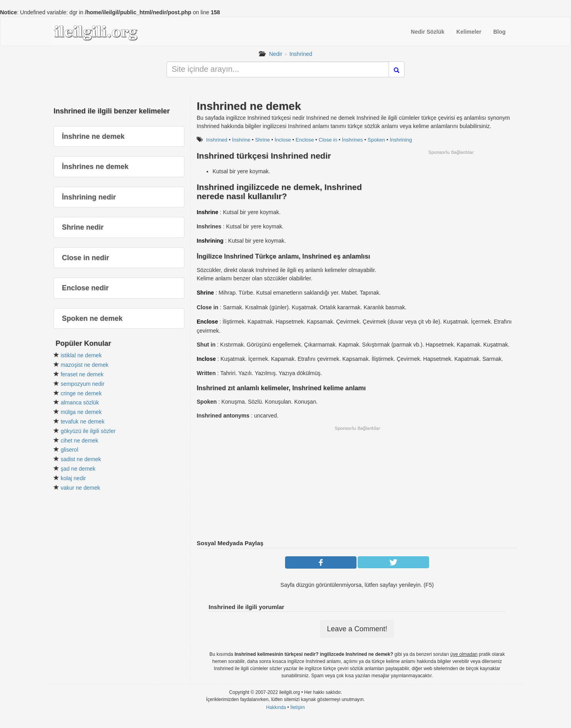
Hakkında (276, 707)
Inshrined (301, 54)
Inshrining (210, 241)
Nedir (275, 54)
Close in (328, 140)
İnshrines (352, 140)
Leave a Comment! (357, 629)
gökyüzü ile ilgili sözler (88, 431)
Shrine (263, 140)
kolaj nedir (73, 478)
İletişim (298, 707)
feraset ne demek (82, 374)
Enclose (305, 140)
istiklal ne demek (81, 355)
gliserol (69, 450)
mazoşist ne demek (85, 365)
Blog (499, 32)
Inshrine (207, 212)
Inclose (206, 359)
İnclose (283, 140)
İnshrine (241, 140)
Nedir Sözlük (428, 32)
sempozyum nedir (83, 384)
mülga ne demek (81, 412)
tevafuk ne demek (83, 421)
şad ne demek (78, 469)
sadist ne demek (81, 459)
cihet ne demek (80, 441)
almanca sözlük (80, 402)
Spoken (376, 140)
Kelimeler (469, 32)
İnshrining (401, 140)
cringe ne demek (81, 393)
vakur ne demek (80, 488)
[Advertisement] (451, 211)
